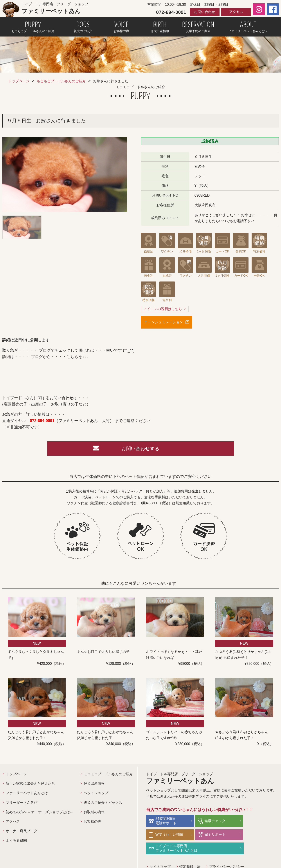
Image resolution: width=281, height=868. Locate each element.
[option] (65, 175)
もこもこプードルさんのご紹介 (61, 81)
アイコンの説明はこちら (163, 309)
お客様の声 (92, 823)
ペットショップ (96, 794)
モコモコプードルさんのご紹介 (108, 775)
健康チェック (211, 822)
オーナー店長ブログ (22, 832)
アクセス (236, 12)
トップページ (19, 81)
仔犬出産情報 (94, 785)
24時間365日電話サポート (167, 822)
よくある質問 (16, 842)
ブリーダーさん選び (22, 804)
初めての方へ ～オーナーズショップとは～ (40, 813)
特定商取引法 (190, 854)
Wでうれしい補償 (258, 822)
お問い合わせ (205, 12)
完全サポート (167, 835)
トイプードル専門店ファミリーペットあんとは (221, 835)
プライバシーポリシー (227, 854)
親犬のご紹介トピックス (103, 804)
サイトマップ (160, 854)
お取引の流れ (94, 813)
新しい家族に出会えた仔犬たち (30, 785)
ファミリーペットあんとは (27, 794)
